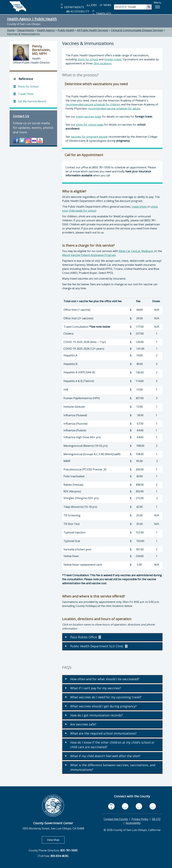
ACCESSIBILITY (78, 11)
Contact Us (21, 116)
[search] (130, 7)
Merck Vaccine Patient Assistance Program (89, 255)
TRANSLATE (101, 12)
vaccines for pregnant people (89, 137)
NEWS (105, 5)
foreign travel (113, 59)
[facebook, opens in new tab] (111, 806)
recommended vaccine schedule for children (93, 104)
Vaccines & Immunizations (23, 34)
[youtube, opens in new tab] (125, 806)
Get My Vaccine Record (30, 101)
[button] (157, 7)
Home (11, 30)
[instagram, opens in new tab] (153, 806)
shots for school (88, 59)
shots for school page (90, 125)
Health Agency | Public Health (32, 19)
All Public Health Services (93, 30)
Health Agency (46, 30)
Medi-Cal (124, 251)
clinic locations (102, 63)
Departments (26, 30)
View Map (56, 840)
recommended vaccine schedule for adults (114, 108)
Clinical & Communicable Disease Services (137, 30)
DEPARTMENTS (72, 6)
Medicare (147, 251)
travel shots (139, 207)
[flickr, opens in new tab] (139, 806)
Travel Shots (23, 94)
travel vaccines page (89, 117)
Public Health (66, 30)
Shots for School (26, 87)
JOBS (92, 5)
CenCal (136, 251)
